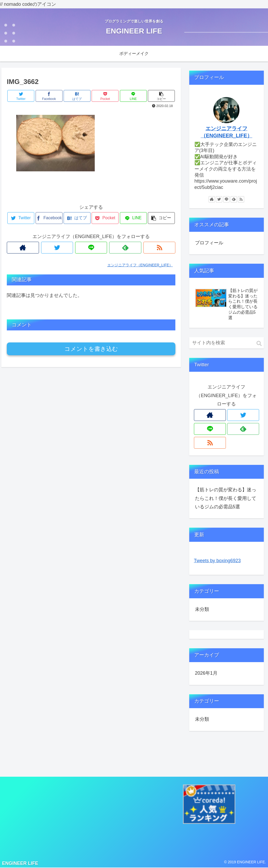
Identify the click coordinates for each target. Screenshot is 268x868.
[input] (227, 343)
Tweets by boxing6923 (217, 561)
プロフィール (209, 243)
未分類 (202, 609)
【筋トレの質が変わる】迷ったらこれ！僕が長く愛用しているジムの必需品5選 (226, 498)
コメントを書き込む (91, 349)
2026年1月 (206, 673)
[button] (259, 344)
